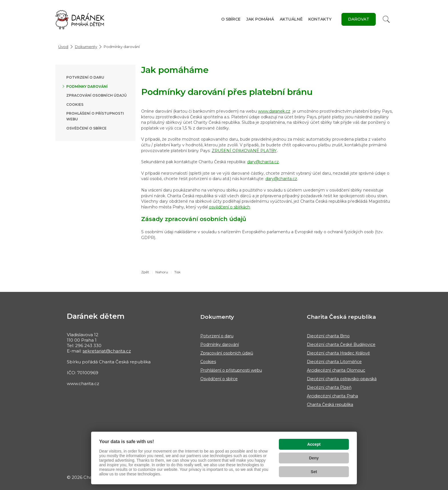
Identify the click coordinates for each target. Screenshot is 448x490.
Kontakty (320, 19)
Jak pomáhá (260, 19)
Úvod (63, 47)
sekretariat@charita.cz (107, 351)
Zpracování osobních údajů (96, 95)
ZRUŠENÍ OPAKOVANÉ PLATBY (244, 151)
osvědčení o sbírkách (229, 207)
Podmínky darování (87, 86)
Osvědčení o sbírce (86, 128)
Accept (314, 444)
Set (314, 472)
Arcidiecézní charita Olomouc (336, 370)
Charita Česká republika (330, 405)
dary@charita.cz (263, 162)
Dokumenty (86, 47)
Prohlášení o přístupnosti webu (231, 370)
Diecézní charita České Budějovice (341, 344)
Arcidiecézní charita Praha (332, 396)
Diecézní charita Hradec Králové (338, 353)
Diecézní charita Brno (328, 336)
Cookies (75, 104)
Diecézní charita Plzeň (329, 387)
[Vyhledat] (386, 19)
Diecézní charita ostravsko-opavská (342, 379)
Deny (314, 458)
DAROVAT (359, 19)
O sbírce (231, 19)
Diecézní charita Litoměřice (334, 362)
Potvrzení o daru (85, 77)
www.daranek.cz (274, 111)
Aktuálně (291, 19)
